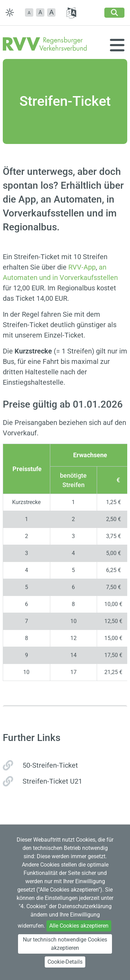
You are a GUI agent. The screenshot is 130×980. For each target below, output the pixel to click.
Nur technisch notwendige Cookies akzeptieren (65, 944)
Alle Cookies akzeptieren (79, 926)
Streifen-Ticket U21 (52, 781)
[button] (29, 12)
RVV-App (82, 267)
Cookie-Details (65, 962)
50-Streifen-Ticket (50, 765)
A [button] (40, 12)
